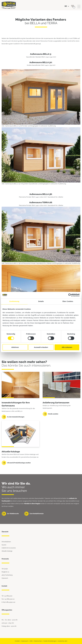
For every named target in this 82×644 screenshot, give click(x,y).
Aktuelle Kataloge (7, 551)
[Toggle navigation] (79, 7)
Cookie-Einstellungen (50, 641)
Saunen (4, 545)
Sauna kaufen (39, 498)
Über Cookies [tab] (68, 301)
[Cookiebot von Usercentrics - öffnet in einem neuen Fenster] (70, 295)
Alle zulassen (67, 347)
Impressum (25, 641)
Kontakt (17, 641)
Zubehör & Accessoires (9, 548)
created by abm (62, 641)
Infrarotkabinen (6, 542)
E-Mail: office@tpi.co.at (8, 602)
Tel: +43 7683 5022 (7, 596)
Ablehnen (15, 347)
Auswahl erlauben (41, 347)
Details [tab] (41, 301)
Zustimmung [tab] (14, 301)
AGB (31, 641)
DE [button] (67, 6)
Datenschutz (38, 641)
